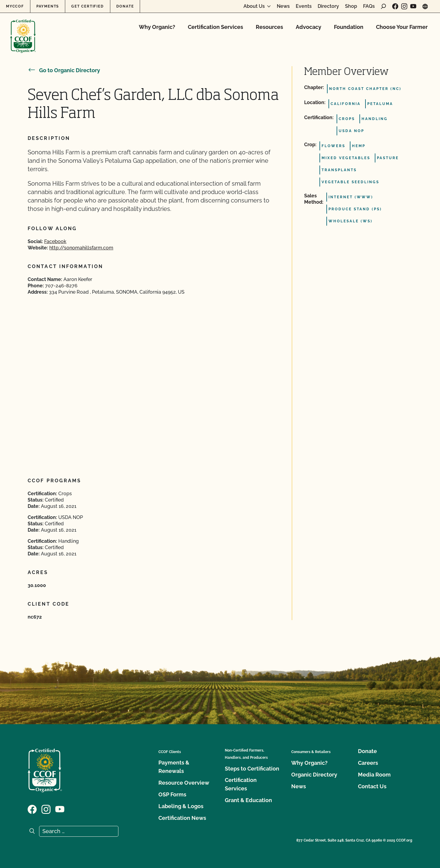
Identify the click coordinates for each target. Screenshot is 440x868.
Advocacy (309, 27)
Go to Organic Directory (64, 70)
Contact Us (372, 786)
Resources (269, 27)
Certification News (182, 818)
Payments (48, 6)
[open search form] (383, 6)
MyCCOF (15, 6)
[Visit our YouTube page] (413, 6)
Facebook (55, 241)
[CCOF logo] (23, 30)
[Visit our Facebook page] (395, 6)
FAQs (369, 6)
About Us (254, 6)
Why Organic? (157, 27)
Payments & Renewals (174, 767)
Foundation (349, 27)
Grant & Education (248, 800)
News (283, 6)
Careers (368, 763)
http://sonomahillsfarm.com (81, 248)
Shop (351, 6)
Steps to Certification (252, 769)
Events (304, 6)
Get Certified (87, 6)
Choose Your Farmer (402, 27)
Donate (125, 6)
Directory (328, 6)
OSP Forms (172, 794)
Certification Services (215, 27)
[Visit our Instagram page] (404, 6)
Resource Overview (184, 783)
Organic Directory (314, 775)
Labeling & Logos (181, 806)
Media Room (374, 775)
